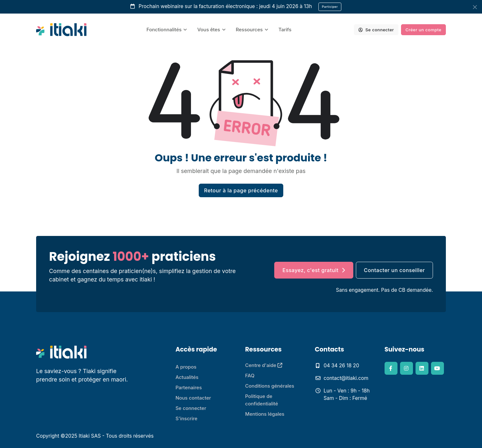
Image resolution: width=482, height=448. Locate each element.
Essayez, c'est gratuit (314, 270)
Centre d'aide (264, 365)
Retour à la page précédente (241, 190)
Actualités (187, 377)
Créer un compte (424, 30)
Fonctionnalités (164, 30)
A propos (186, 367)
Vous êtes (209, 30)
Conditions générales (270, 386)
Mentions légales (265, 414)
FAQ (250, 376)
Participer (330, 7)
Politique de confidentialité (262, 400)
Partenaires (189, 387)
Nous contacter (193, 398)
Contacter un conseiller (394, 270)
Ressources (249, 30)
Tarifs (285, 30)
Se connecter (376, 30)
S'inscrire (186, 418)
